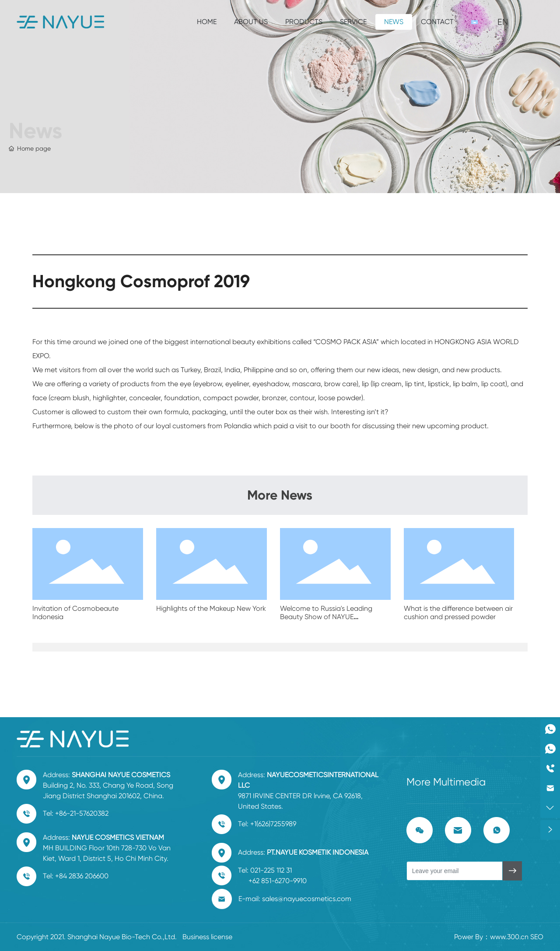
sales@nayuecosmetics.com (307, 899)
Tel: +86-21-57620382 (76, 813)
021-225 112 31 (271, 870)
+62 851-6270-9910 (278, 881)
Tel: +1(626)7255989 (267, 824)
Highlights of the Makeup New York (211, 608)
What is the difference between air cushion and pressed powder (458, 613)
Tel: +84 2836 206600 (76, 876)
